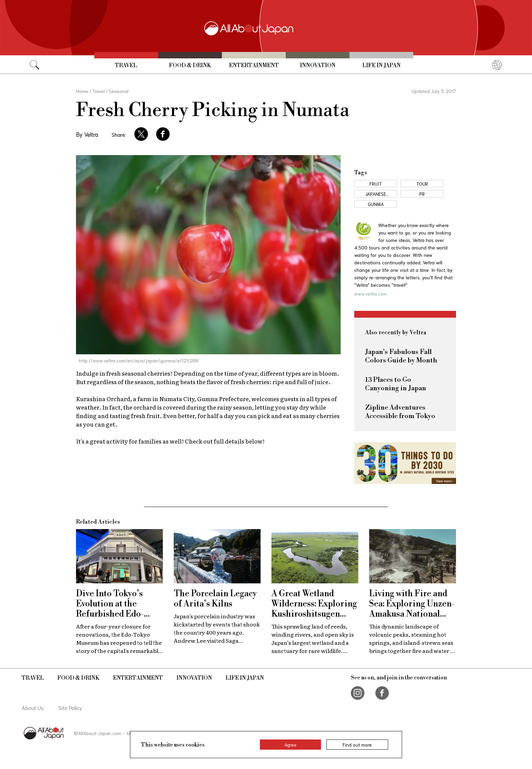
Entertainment (254, 65)
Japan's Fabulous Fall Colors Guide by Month (401, 356)
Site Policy (70, 707)
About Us (33, 707)
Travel (126, 65)
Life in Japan (382, 65)
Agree (290, 745)
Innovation (318, 65)
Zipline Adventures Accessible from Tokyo (400, 412)
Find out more (357, 745)
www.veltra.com (370, 294)
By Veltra (87, 134)
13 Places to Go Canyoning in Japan (396, 384)
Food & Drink (190, 65)
